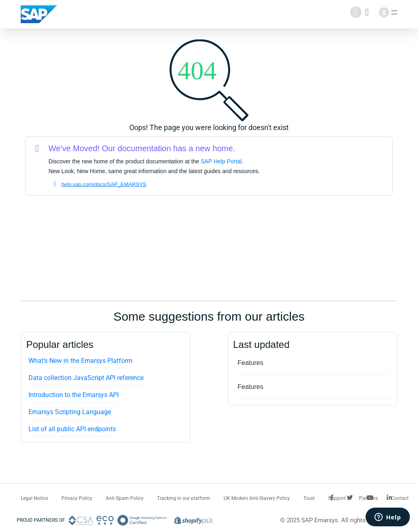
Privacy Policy (77, 498)
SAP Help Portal (221, 161)
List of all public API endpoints (72, 429)
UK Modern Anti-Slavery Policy (257, 498)
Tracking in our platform (184, 498)
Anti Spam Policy (125, 498)
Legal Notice (34, 498)
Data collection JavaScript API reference (86, 378)
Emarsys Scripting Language (70, 412)
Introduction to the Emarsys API (74, 395)
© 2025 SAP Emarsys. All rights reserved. (336, 520)
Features (250, 363)
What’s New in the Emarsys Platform (81, 361)
